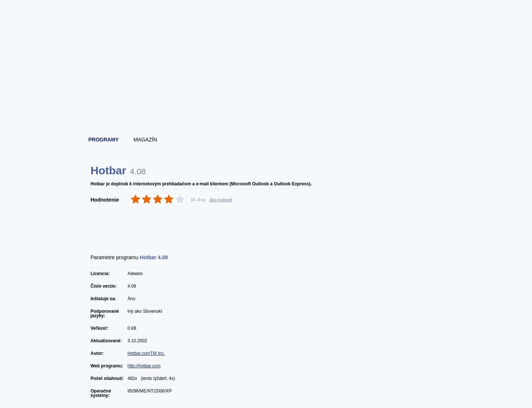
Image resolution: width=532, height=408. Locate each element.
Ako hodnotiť (221, 200)
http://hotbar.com (144, 366)
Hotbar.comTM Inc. (146, 353)
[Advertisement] (266, 109)
